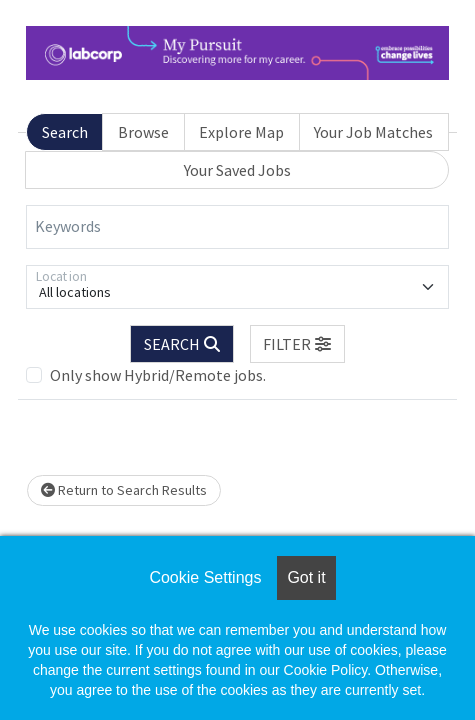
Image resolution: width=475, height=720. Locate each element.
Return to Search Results (124, 490)
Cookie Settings (205, 577)
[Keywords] (237, 227)
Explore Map (241, 132)
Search (65, 132)
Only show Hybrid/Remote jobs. (158, 375)
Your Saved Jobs (237, 170)
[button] (298, 344)
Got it (306, 577)
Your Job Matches (373, 132)
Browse (143, 132)
